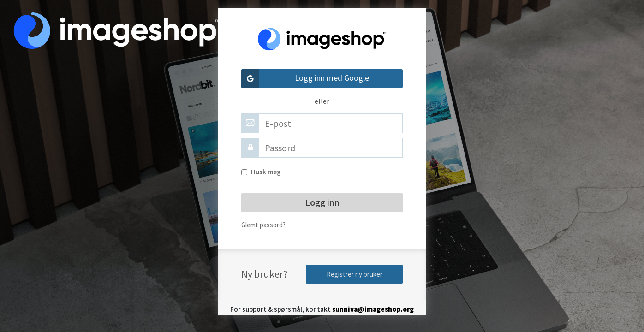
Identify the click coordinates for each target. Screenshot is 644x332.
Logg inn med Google (305, 79)
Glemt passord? (263, 225)
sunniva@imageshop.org (373, 309)
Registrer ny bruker (355, 274)
